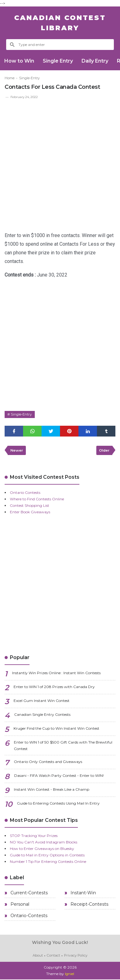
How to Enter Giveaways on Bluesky (42, 850)
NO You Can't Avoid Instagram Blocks (44, 843)
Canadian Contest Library (60, 23)
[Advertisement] (60, 163)
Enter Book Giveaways (30, 513)
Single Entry (59, 61)
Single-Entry (22, 415)
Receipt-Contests (89, 905)
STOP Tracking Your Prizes (34, 837)
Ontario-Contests (28, 917)
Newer (17, 451)
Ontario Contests (25, 494)
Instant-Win (83, 894)
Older (104, 451)
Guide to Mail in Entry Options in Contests (47, 856)
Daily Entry (96, 61)
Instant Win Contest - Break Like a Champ (52, 791)
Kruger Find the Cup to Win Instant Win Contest (56, 730)
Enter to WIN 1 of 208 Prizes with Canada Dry (54, 688)
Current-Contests (28, 894)
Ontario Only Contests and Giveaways (48, 763)
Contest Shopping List (30, 507)
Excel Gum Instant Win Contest (42, 702)
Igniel (69, 975)
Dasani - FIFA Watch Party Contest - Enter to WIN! (59, 777)
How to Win (20, 61)
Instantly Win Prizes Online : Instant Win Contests (56, 674)
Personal (19, 905)
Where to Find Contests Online (37, 500)
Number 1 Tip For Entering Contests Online (48, 863)
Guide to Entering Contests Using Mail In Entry (58, 804)
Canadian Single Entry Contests (42, 716)
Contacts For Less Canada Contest (52, 87)
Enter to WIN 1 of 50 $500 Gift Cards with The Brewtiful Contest (63, 747)
